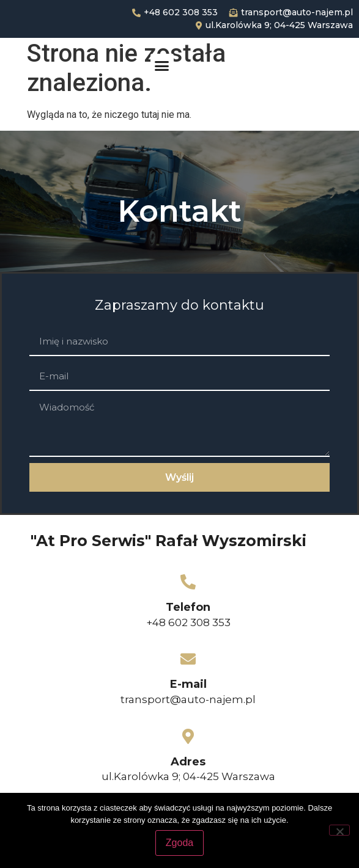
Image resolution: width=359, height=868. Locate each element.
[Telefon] (188, 582)
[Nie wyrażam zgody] (339, 830)
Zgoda (179, 843)
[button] (162, 65)
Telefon (188, 607)
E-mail (188, 684)
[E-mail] (188, 659)
